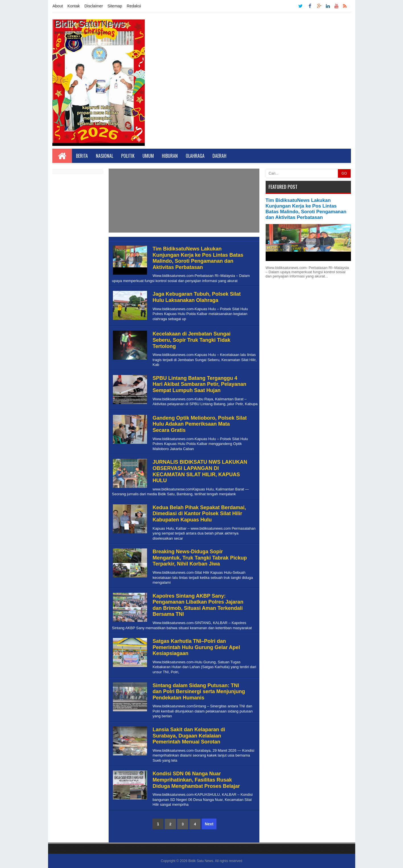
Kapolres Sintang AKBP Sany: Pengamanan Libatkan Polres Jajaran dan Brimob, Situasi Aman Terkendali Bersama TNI (198, 605)
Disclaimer (94, 6)
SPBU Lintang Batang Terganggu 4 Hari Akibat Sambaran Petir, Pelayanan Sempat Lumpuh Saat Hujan (200, 384)
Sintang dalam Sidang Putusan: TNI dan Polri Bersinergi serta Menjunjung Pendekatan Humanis (199, 692)
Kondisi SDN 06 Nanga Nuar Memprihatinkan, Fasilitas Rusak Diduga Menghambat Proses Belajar (196, 780)
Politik (128, 156)
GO (344, 173)
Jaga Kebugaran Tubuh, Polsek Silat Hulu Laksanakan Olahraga (197, 297)
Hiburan (170, 156)
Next (209, 824)
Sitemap (115, 6)
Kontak (74, 6)
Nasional (105, 156)
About (58, 6)
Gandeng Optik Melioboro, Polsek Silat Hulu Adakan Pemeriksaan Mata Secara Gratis (200, 424)
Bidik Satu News (201, 861)
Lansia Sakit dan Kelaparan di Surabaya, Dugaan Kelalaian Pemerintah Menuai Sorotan (189, 736)
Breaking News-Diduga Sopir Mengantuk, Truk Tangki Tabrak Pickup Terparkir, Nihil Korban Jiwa (200, 558)
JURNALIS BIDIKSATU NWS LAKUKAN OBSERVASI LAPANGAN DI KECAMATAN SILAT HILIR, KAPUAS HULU (200, 471)
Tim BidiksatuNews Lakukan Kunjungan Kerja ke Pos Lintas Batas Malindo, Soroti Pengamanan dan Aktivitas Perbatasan (198, 258)
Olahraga (195, 156)
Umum (148, 156)
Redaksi (134, 6)
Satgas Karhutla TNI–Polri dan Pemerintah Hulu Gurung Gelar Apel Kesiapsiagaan (196, 647)
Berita (82, 156)
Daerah (219, 156)
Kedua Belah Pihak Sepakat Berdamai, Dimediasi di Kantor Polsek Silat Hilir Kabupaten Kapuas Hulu (199, 514)
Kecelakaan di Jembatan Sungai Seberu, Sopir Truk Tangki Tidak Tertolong (192, 340)
